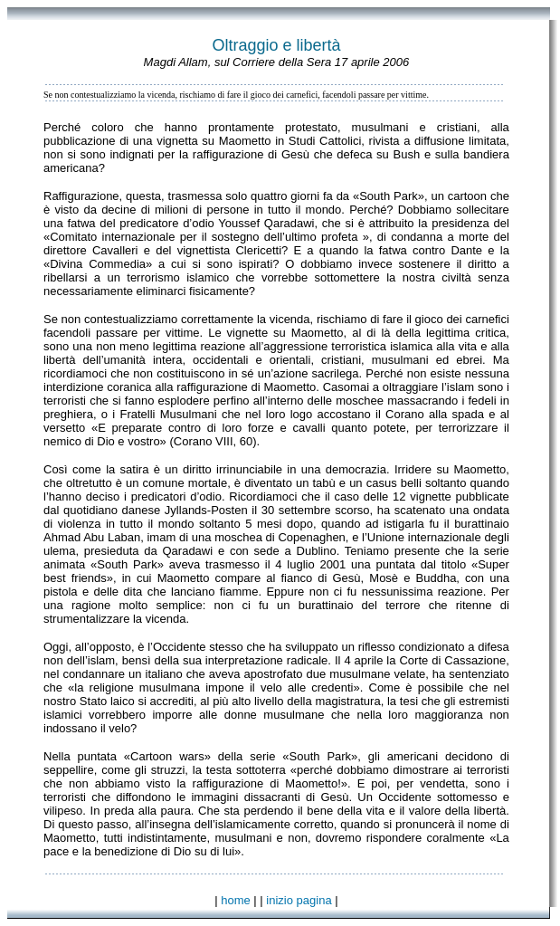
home (236, 900)
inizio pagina (299, 900)
